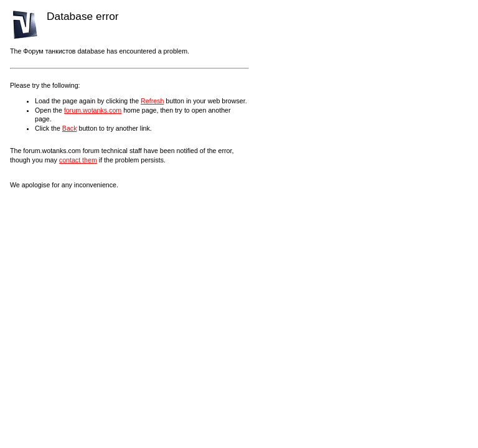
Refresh (152, 101)
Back (70, 128)
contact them (78, 160)
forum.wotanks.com (93, 110)
